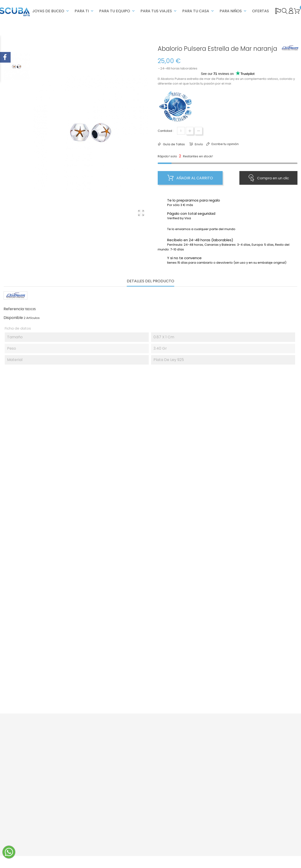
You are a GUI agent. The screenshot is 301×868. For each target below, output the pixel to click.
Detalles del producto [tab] (150, 281)
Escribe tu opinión (225, 144)
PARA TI (85, 11)
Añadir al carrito (190, 178)
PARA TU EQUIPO (117, 11)
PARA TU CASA (199, 11)
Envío (199, 144)
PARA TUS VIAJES (159, 11)
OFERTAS (261, 11)
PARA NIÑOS (233, 11)
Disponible (13, 318)
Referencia (14, 309)
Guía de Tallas (174, 144)
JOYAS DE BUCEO (51, 11)
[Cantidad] (181, 131)
